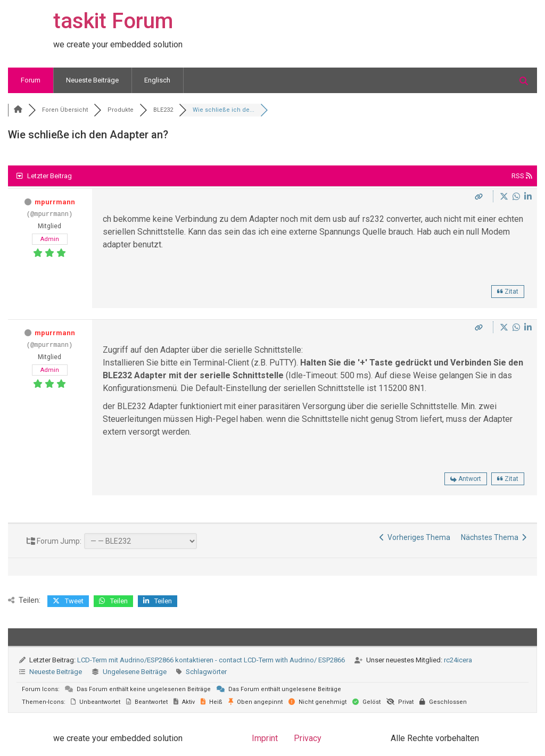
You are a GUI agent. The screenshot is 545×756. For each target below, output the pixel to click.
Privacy (308, 738)
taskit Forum (113, 21)
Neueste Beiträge (92, 80)
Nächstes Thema (494, 537)
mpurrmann (55, 202)
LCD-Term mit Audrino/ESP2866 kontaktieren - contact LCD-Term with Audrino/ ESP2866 (211, 660)
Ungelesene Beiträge (135, 672)
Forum (31, 80)
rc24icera (458, 660)
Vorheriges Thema (415, 537)
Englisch (157, 80)
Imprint (265, 738)
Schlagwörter (206, 672)
